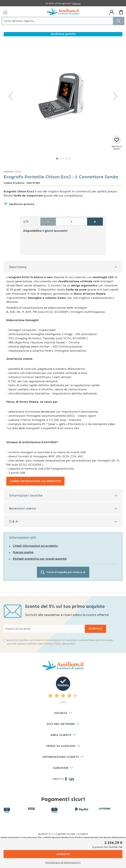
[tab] (63, 267)
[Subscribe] (95, 629)
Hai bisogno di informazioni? (63, 863)
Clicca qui (76, 4)
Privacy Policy (53, 644)
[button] (11, 96)
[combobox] (63, 21)
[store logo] (63, 12)
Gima (18, 172)
